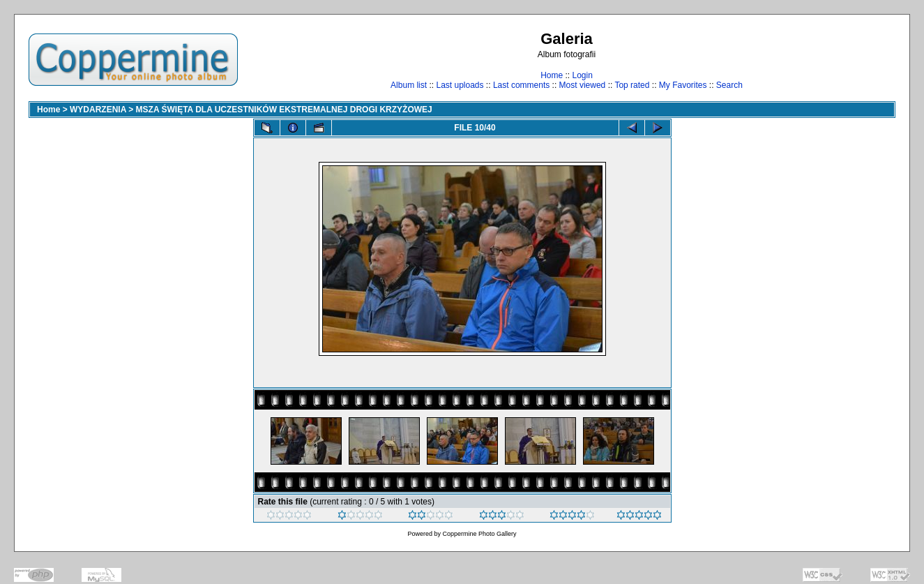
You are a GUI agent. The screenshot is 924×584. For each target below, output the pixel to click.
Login (582, 75)
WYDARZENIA (98, 110)
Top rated (632, 85)
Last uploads (460, 85)
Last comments (521, 85)
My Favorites (683, 85)
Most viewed (583, 85)
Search (729, 85)
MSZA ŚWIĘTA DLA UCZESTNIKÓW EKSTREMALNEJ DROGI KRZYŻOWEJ (284, 110)
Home (552, 75)
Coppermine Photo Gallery (479, 534)
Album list (409, 85)
